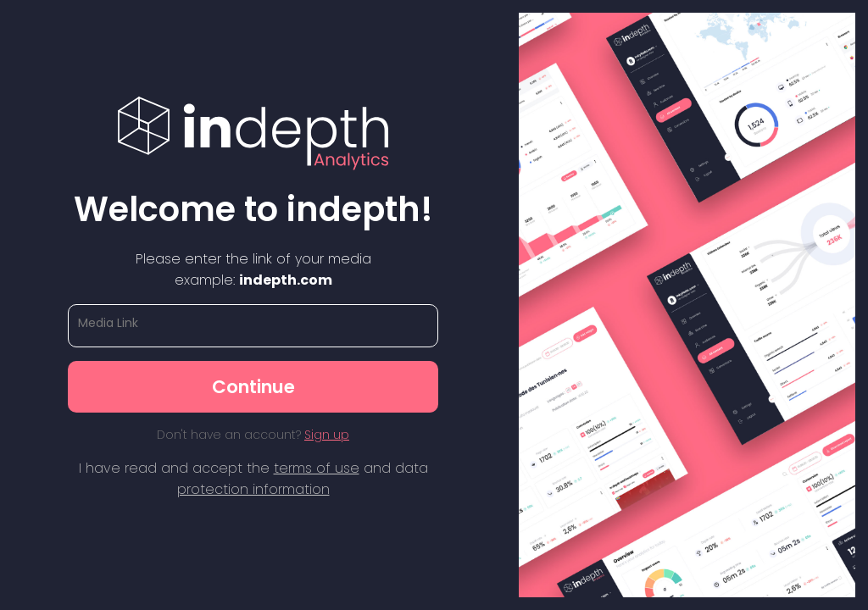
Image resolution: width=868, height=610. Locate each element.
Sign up (327, 435)
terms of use (317, 468)
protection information (253, 489)
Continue (253, 387)
